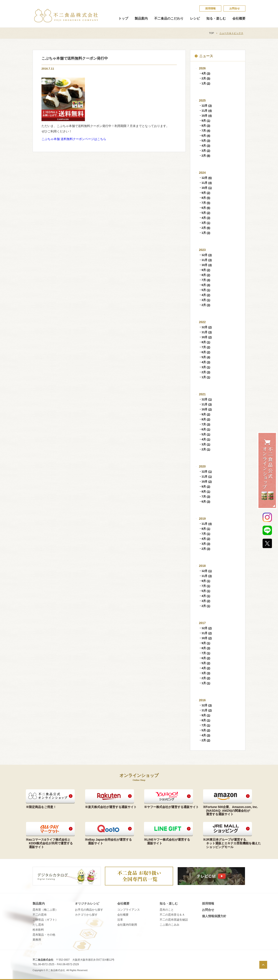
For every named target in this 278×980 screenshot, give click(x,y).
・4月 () (204, 73)
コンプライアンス (129, 910)
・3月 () (204, 151)
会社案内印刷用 (127, 925)
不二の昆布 (40, 915)
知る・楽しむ (216, 18)
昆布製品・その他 (44, 935)
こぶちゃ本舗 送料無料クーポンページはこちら (74, 139)
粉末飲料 (38, 930)
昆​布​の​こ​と (167, 910)
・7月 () (204, 131)
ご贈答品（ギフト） (45, 920)
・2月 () (204, 78)
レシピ (195, 18)
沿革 (120, 920)
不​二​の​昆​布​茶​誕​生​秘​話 (174, 920)
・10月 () (205, 116)
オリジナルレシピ (87, 903)
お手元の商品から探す (89, 910)
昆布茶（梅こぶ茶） (45, 910)
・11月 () (205, 111)
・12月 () (205, 106)
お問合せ (235, 8)
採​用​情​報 (210, 8)
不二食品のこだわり (169, 18)
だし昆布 (38, 925)
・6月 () (204, 136)
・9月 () (204, 121)
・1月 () (204, 83)
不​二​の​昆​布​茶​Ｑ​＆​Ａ (172, 915)
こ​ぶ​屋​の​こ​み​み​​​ (170, 925)
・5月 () (204, 141)
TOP (212, 33)
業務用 (37, 940)
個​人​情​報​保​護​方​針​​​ (214, 916)
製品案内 (141, 18)
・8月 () (204, 126)
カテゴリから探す (86, 915)
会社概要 (239, 18)
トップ (123, 18)
